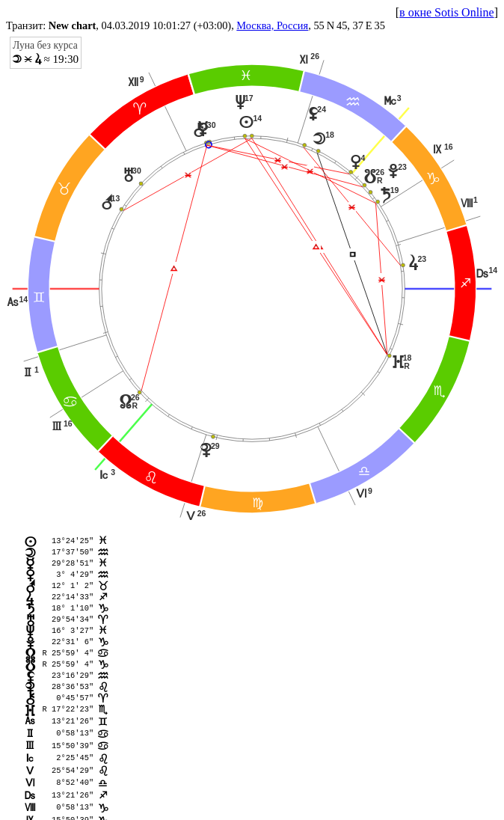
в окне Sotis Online (447, 12)
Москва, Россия (272, 25)
